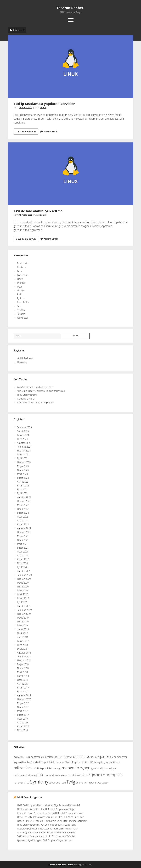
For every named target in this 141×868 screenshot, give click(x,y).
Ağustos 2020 (24, 571)
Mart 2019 (22, 626)
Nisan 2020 (23, 587)
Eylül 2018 (22, 649)
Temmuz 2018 (24, 657)
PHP (19, 294)
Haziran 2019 (24, 614)
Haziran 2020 (24, 579)
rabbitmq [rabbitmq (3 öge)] (109, 775)
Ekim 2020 (23, 563)
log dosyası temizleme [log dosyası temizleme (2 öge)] (108, 762)
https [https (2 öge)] (87, 762)
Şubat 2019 (23, 629)
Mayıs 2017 (23, 703)
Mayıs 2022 (23, 505)
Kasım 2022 (23, 486)
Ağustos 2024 (24, 443)
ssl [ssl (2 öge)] (28, 783)
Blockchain (23, 263)
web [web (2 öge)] (99, 783)
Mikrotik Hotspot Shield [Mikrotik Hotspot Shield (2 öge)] (41, 768)
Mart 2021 (22, 544)
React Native (23, 302)
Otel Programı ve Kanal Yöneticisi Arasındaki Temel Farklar (47, 833)
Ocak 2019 (23, 633)
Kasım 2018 (23, 641)
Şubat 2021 (23, 548)
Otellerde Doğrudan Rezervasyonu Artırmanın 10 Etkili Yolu (47, 829)
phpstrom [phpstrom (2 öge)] (64, 775)
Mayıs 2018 (23, 664)
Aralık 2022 (23, 482)
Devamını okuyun (27, 132)
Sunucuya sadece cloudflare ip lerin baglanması (41, 391)
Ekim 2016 (23, 730)
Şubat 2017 (23, 715)
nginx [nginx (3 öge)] (93, 768)
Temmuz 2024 (24, 447)
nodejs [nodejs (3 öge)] (101, 768)
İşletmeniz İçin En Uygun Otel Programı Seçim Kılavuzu (45, 840)
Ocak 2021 (23, 552)
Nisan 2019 (23, 622)
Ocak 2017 (23, 719)
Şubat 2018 (23, 676)
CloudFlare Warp (26, 399)
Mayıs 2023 (23, 466)
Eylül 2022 (22, 493)
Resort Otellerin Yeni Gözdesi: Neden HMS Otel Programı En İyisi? (50, 813)
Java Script (22, 275)
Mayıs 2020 (23, 583)
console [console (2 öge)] (94, 757)
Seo (19, 306)
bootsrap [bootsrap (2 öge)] (36, 757)
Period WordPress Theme (61, 865)
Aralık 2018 (23, 637)
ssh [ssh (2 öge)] (24, 783)
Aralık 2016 (23, 723)
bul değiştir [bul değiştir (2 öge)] (47, 757)
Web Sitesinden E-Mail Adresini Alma (36, 387)
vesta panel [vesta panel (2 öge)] (90, 783)
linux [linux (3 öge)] (93, 762)
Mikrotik (21, 283)
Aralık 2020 (23, 556)
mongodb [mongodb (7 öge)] (70, 768)
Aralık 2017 (23, 684)
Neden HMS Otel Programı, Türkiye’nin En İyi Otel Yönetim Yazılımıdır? (52, 821)
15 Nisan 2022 (26, 215)
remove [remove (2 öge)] (18, 783)
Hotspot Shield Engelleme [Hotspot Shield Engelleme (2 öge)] (69, 762)
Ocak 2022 (23, 517)
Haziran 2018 (24, 660)
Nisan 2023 (23, 470)
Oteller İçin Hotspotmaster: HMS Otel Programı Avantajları (47, 809)
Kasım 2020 (23, 559)
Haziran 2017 (24, 699)
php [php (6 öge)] (40, 775)
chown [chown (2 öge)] (69, 757)
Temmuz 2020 (24, 575)
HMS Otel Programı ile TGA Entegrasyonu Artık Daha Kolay (47, 825)
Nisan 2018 (23, 668)
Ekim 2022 (23, 490)
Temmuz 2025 (24, 427)
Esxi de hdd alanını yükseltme (70, 174)
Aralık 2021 (23, 521)
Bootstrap (22, 267)
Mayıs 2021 (23, 536)
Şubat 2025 (23, 431)
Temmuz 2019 (24, 610)
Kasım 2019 (23, 598)
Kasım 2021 (23, 524)
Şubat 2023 (23, 478)
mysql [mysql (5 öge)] (84, 768)
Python (21, 298)
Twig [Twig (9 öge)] (71, 782)
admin (43, 108)
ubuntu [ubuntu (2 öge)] (80, 783)
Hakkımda (22, 362)
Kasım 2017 (23, 688)
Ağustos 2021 (24, 528)
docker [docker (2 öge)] (118, 757)
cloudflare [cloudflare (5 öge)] (81, 757)
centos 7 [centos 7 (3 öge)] (59, 757)
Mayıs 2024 (23, 455)
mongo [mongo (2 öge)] (57, 768)
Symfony (22, 310)
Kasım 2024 (23, 435)
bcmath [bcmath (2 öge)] (18, 757)
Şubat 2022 (23, 513)
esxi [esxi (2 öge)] (20, 762)
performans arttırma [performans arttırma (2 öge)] (25, 775)
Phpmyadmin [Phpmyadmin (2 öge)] (51, 775)
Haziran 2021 (24, 532)
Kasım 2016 (23, 727)
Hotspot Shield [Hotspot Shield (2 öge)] (47, 762)
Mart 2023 (22, 474)
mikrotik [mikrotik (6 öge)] (21, 768)
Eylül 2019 (22, 602)
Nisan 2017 (23, 707)
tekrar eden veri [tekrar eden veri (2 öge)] (57, 783)
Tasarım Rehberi (71, 8)
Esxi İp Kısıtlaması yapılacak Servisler (70, 66)
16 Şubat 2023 (26, 108)
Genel (20, 271)
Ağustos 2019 (24, 606)
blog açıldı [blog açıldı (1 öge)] (26, 757)
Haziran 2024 (24, 451)
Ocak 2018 (23, 680)
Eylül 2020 (22, 567)
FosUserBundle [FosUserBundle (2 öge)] (30, 762)
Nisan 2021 (23, 540)
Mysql (20, 287)
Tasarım (21, 314)
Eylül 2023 (22, 458)
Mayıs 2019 (23, 618)
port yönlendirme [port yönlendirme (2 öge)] (79, 775)
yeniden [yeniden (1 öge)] (105, 783)
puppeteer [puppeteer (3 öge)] (96, 775)
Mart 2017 (22, 711)
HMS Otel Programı (27, 395)
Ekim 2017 (23, 692)
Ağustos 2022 (24, 497)
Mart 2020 (22, 591)
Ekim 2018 (23, 645)
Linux (20, 279)
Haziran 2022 (24, 501)
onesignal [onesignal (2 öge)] (111, 768)
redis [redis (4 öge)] (119, 775)
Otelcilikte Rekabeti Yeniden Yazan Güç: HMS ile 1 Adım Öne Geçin (51, 817)
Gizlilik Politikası (25, 358)
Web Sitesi (22, 318)
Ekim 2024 (23, 439)
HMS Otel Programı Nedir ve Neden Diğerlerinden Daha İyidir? (49, 805)
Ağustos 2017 (24, 695)
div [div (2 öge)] (112, 757)
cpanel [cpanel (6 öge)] (104, 756)
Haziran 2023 (24, 462)
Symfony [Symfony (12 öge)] (39, 782)
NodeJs (21, 291)
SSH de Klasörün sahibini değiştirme (36, 403)
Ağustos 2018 (24, 653)
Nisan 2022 (23, 509)
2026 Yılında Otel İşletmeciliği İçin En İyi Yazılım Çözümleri (46, 836)
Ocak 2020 (23, 594)
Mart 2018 (22, 672)
